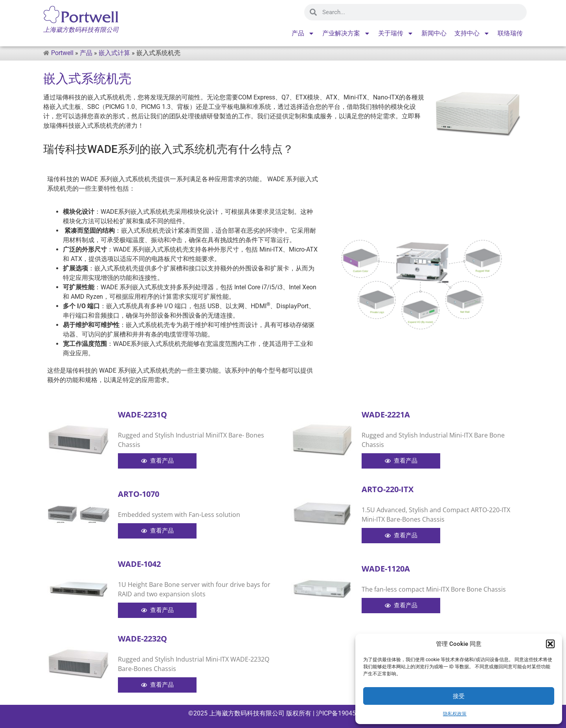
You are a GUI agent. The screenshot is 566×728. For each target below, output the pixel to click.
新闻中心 (434, 33)
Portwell (62, 53)
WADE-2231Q (142, 415)
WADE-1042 (139, 564)
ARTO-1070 (139, 494)
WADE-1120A (386, 569)
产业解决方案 (346, 33)
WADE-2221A (386, 415)
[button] (550, 644)
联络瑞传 (510, 33)
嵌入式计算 (114, 53)
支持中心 (472, 33)
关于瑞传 (396, 33)
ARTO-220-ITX (388, 489)
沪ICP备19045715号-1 (346, 713)
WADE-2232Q (142, 639)
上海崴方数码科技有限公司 (247, 713)
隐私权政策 (455, 714)
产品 (303, 33)
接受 (459, 696)
